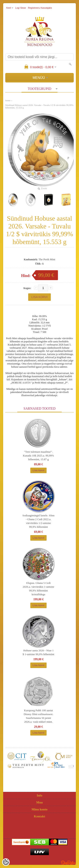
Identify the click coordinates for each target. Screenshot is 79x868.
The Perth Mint (47, 259)
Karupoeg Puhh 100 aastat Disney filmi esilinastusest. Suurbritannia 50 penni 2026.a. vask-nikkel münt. (38, 716)
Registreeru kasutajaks (40, 8)
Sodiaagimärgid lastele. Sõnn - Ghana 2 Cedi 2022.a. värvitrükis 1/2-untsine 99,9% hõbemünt (39, 521)
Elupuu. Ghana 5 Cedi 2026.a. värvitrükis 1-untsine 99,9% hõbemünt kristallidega (38, 589)
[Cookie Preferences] (6, 862)
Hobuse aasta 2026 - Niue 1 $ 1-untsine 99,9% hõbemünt (38, 652)
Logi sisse (21, 8)
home (8, 100)
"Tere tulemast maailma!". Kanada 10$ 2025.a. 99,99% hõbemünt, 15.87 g (38, 456)
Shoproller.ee (68, 863)
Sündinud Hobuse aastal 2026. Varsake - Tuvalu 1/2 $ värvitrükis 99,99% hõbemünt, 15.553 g (39, 106)
